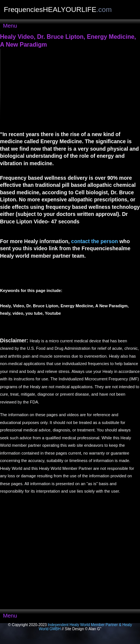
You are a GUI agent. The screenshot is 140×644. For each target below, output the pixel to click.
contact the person (95, 241)
